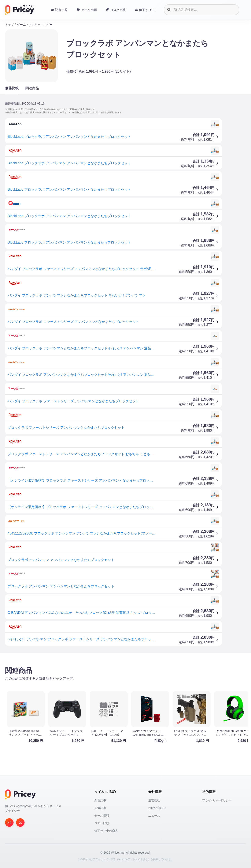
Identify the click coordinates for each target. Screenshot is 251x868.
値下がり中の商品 (106, 831)
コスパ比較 (102, 823)
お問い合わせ (157, 808)
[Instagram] (9, 823)
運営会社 (154, 800)
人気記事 (100, 808)
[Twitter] (20, 823)
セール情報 (102, 816)
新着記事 (100, 800)
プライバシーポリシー (217, 800)
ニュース (154, 816)
